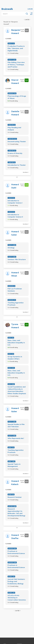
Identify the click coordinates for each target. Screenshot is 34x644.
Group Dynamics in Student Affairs (15, 358)
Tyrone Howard (15, 326)
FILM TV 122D (12, 60)
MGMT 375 (11, 447)
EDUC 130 (11, 338)
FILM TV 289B (12, 245)
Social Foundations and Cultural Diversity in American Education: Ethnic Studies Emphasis (17, 390)
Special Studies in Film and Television (16, 425)
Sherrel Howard (15, 82)
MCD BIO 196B (12, 506)
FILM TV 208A (12, 257)
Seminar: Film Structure (17, 259)
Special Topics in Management (14, 465)
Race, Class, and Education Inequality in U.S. (16, 343)
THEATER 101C (12, 139)
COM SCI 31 (11, 198)
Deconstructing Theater (17, 142)
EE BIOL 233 (11, 593)
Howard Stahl (15, 186)
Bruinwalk (7, 9)
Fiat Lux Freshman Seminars (15, 290)
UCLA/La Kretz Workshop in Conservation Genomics (17, 598)
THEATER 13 (12, 125)
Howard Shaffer (15, 537)
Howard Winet (15, 274)
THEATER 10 (12, 162)
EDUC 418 (11, 354)
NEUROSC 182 (12, 93)
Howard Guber (15, 410)
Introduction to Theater (17, 165)
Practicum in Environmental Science (16, 552)
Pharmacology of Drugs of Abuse (17, 97)
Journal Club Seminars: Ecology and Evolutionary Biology (16, 581)
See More (26, 172)
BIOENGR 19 (11, 286)
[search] (14, 14)
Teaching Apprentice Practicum (16, 304)
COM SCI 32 (11, 212)
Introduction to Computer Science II (15, 216)
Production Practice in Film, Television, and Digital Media (16, 48)
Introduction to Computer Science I (15, 202)
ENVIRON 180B (12, 562)
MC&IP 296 (11, 494)
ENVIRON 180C (12, 548)
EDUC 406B (11, 384)
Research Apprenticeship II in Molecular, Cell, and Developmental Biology (16, 512)
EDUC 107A (11, 368)
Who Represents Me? (16, 438)
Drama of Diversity (15, 153)
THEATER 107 (12, 151)
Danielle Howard (15, 113)
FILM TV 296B (12, 436)
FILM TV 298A (12, 422)
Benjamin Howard (16, 32)
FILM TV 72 (11, 43)
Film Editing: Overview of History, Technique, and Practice (16, 65)
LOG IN (30, 9)
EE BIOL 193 (11, 576)
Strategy (11, 248)
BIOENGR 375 (12, 300)
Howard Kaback (15, 483)
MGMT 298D (11, 461)
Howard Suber (15, 233)
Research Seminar (15, 497)
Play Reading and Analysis (14, 129)
